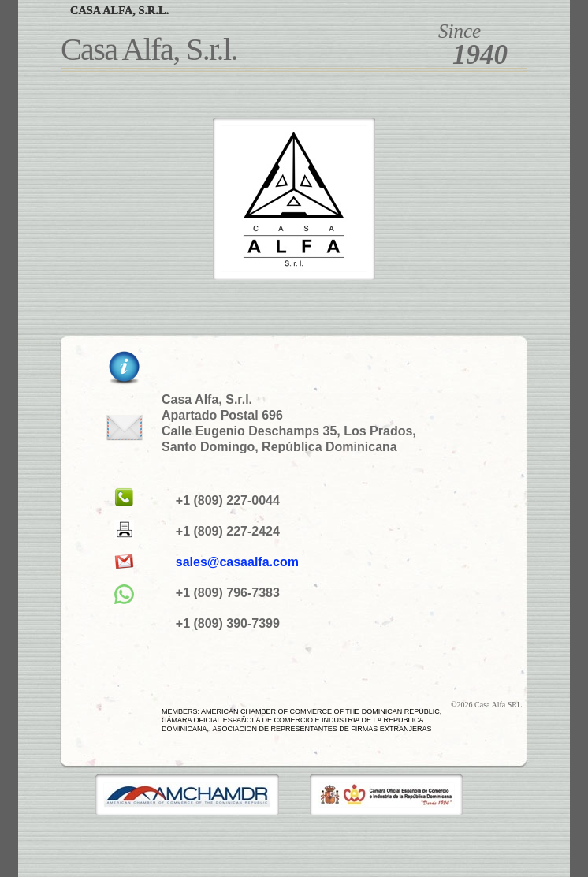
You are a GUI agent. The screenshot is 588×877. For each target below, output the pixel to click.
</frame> (29, 837)
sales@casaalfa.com (237, 562)
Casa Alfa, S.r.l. (119, 10)
